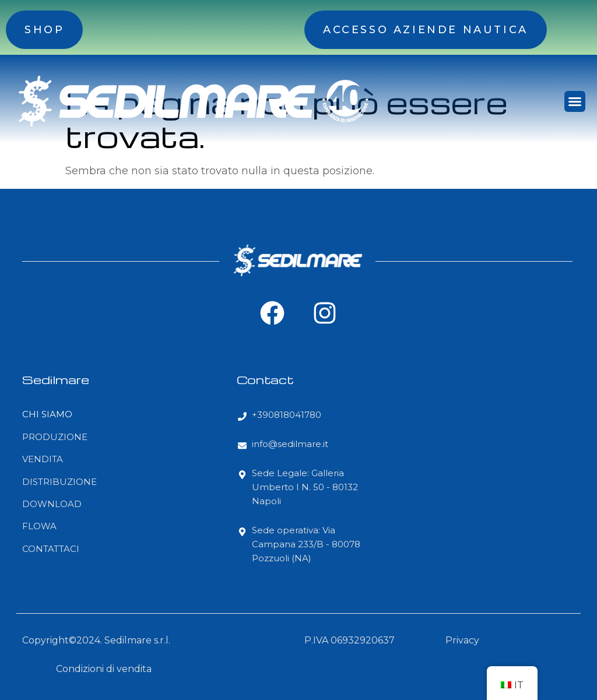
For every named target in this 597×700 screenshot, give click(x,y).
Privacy (462, 640)
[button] (575, 101)
